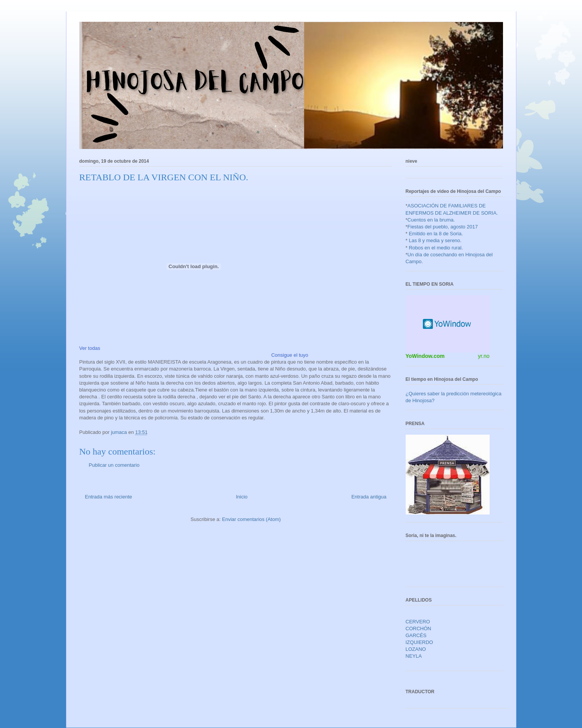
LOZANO (416, 649)
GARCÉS (416, 635)
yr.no (484, 356)
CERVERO (418, 622)
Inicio (242, 497)
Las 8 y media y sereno (434, 240)
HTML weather (448, 324)
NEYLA (414, 656)
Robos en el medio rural (435, 248)
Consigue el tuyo (290, 355)
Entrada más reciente (109, 497)
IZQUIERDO (419, 642)
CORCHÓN (418, 629)
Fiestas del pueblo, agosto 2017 (443, 227)
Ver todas (90, 348)
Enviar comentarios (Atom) (252, 519)
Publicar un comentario (114, 465)
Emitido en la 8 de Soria (435, 234)
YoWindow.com (425, 356)
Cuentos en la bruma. (431, 220)
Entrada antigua (369, 497)
